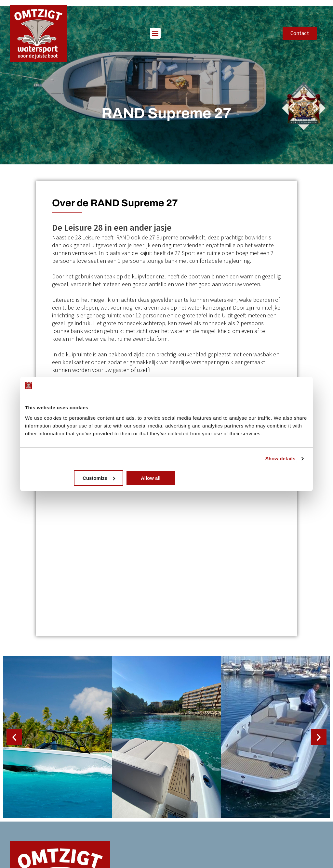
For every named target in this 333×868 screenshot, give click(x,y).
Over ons (232, 767)
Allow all (261, 478)
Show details (280, 459)
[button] (155, 24)
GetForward (83, 862)
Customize (166, 478)
